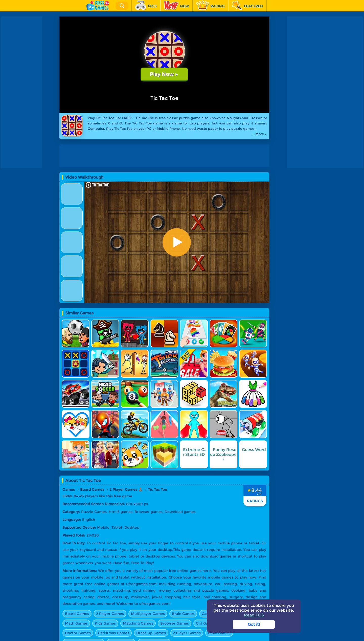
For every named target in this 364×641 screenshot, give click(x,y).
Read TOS (254, 615)
